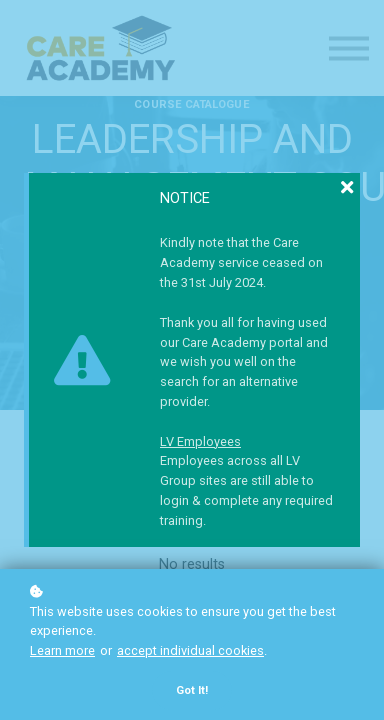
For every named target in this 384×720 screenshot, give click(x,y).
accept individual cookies (190, 650)
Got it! (192, 690)
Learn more (62, 650)
